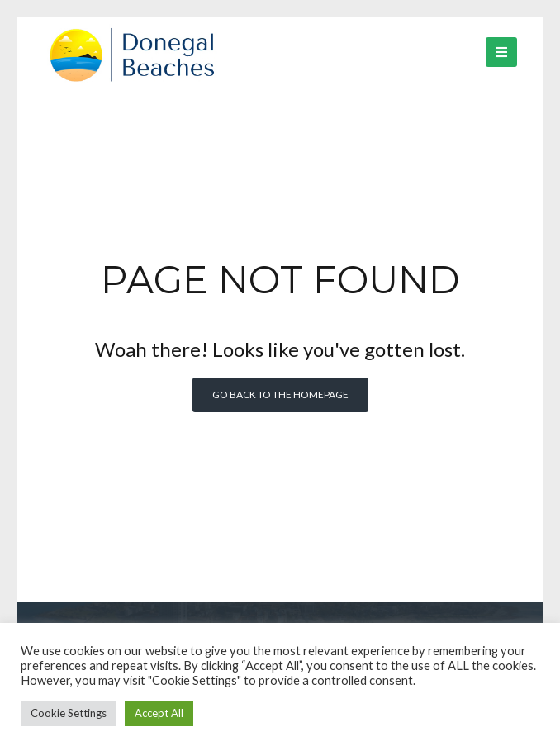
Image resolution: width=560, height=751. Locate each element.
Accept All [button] (159, 713)
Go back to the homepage (280, 395)
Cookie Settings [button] (69, 713)
